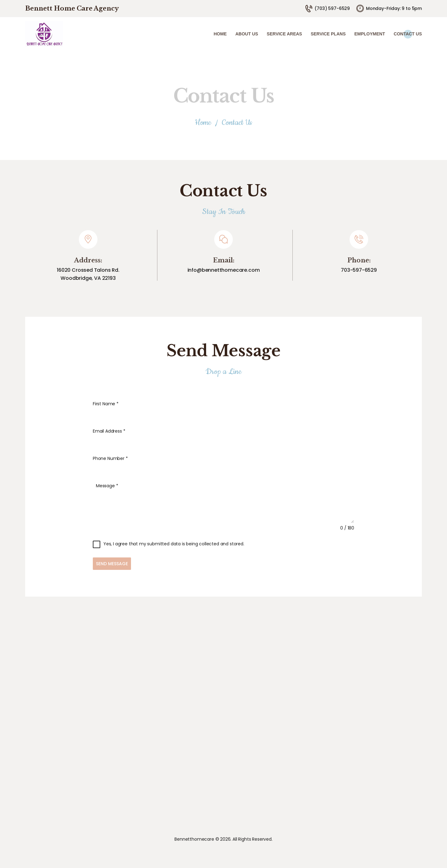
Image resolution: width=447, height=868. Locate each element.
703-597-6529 (359, 270)
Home (203, 123)
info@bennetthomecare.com (224, 270)
